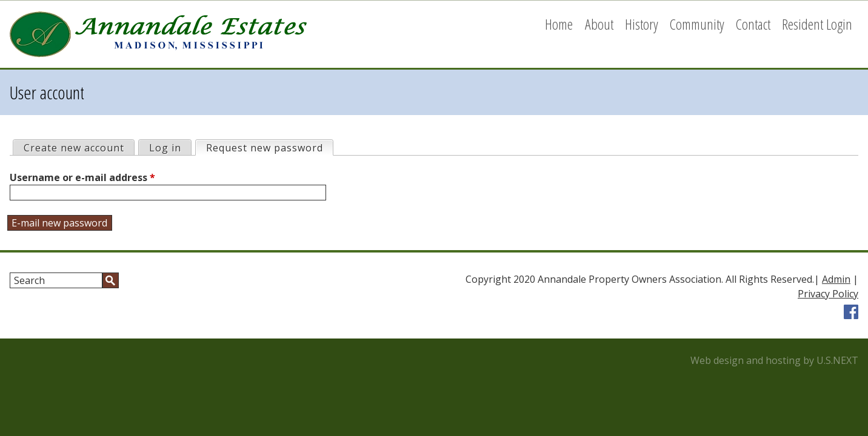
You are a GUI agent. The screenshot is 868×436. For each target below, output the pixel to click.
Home (559, 24)
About (599, 24)
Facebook (851, 312)
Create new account (74, 148)
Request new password (269, 147)
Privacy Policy (828, 294)
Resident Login (817, 24)
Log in (165, 148)
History (642, 24)
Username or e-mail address (82, 177)
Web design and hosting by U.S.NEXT (774, 360)
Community (697, 24)
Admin (836, 279)
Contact (753, 24)
